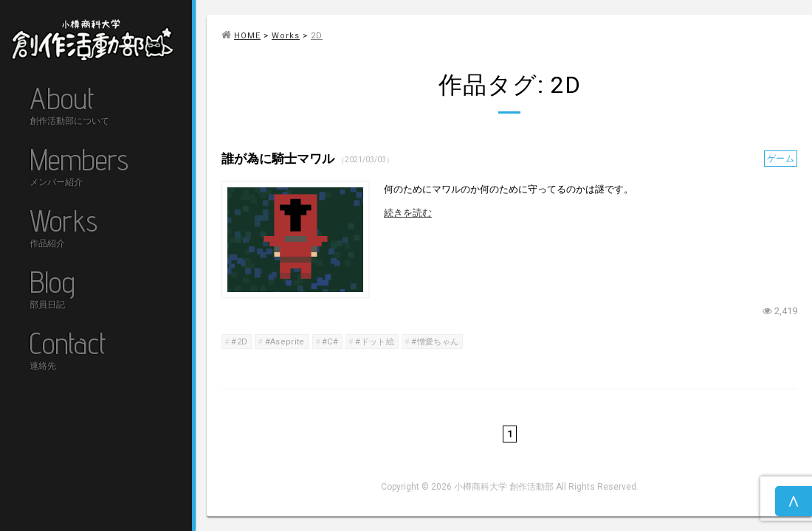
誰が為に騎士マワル (279, 159)
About (69, 107)
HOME (241, 36)
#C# (330, 342)
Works (63, 230)
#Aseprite (285, 342)
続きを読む (408, 213)
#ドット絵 (375, 342)
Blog (52, 291)
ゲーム (781, 159)
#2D (239, 342)
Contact (68, 352)
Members (79, 169)
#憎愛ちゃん (435, 342)
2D (317, 36)
